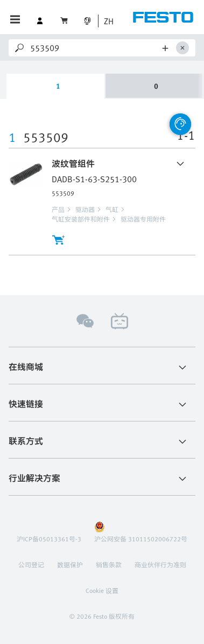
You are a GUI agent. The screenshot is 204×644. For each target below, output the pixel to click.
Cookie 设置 (102, 590)
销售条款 (109, 564)
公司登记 (31, 564)
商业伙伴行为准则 (160, 564)
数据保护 (70, 564)
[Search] (94, 48)
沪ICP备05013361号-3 (49, 539)
